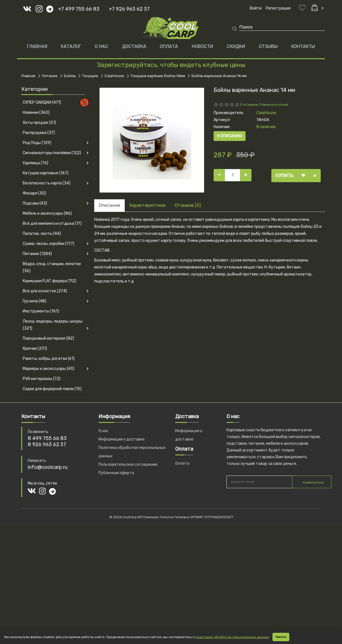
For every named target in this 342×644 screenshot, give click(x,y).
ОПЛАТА (169, 46)
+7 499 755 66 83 (79, 9)
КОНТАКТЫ (303, 46)
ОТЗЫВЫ (268, 46)
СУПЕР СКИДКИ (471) (42, 102)
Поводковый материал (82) (48, 338)
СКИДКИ (236, 46)
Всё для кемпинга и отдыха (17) (52, 223)
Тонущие (90, 76)
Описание (109, 205)
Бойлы (70, 76)
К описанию (230, 136)
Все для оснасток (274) (45, 291)
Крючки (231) (35, 348)
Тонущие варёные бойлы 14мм (158, 76)
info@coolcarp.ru (48, 467)
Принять (281, 637)
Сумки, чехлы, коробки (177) (48, 244)
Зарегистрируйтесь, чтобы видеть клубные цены (171, 65)
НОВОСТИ (202, 46)
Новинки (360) (36, 113)
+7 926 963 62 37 (129, 9)
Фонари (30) (34, 193)
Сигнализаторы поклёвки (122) (52, 153)
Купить (285, 175)
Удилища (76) (35, 163)
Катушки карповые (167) (46, 173)
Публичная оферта (116, 473)
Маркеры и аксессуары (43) (48, 369)
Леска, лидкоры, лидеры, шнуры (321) (53, 325)
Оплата (182, 463)
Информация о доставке (122, 439)
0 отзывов (249, 105)
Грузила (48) (34, 301)
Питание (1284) (37, 254)
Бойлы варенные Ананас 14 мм (219, 76)
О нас (103, 431)
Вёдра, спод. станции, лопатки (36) (52, 267)
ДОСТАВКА (134, 46)
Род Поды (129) (37, 143)
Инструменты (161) (41, 311)
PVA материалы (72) (42, 379)
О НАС (101, 46)
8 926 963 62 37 (47, 444)
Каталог (71, 46)
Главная (37, 46)
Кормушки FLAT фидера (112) (49, 281)
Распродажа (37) (39, 133)
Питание (50, 76)
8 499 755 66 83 (47, 438)
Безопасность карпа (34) (47, 183)
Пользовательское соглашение (128, 465)
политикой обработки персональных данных (232, 637)
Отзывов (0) (188, 205)
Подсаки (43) (35, 203)
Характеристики (147, 205)
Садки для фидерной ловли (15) (52, 389)
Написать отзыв (274, 105)
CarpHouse (114, 76)
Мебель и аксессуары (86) (47, 213)
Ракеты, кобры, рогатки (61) (49, 359)
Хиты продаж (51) (39, 123)
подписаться (313, 482)
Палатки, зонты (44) (42, 234)
